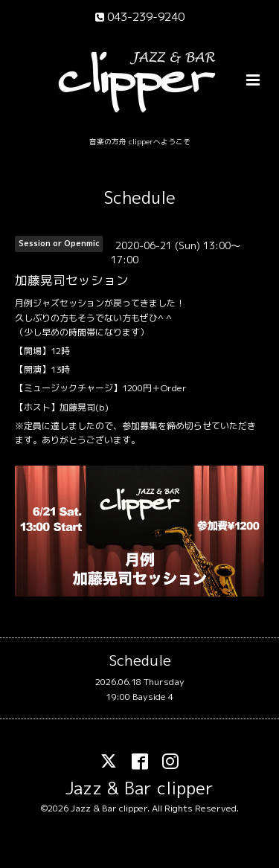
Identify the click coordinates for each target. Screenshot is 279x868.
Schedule (140, 197)
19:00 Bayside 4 (139, 697)
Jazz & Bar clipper (139, 787)
